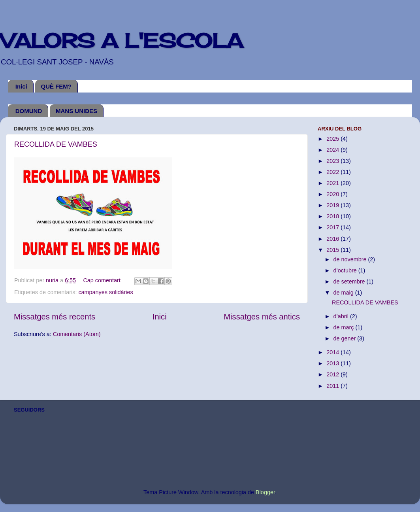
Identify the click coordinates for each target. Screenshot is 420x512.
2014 (333, 352)
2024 (333, 150)
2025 (333, 139)
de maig (344, 293)
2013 (333, 363)
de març (345, 327)
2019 (333, 205)
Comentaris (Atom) (77, 334)
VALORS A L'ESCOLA (121, 41)
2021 (333, 183)
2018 (333, 216)
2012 (333, 374)
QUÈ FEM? (57, 86)
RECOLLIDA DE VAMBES (56, 144)
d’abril (342, 316)
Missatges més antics (262, 317)
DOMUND (29, 111)
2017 (333, 227)
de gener (346, 338)
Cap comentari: (103, 280)
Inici (21, 86)
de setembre (350, 282)
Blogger (265, 492)
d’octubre (346, 270)
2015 (333, 250)
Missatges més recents (55, 317)
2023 (333, 161)
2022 (333, 172)
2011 (333, 386)
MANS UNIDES (76, 111)
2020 (333, 194)
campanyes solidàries (105, 292)
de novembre (351, 259)
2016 (333, 239)
